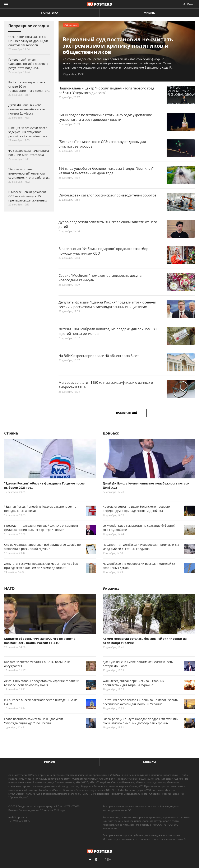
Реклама (50, 762)
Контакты (149, 762)
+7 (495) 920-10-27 (19, 821)
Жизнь (149, 13)
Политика (50, 13)
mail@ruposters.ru (19, 817)
